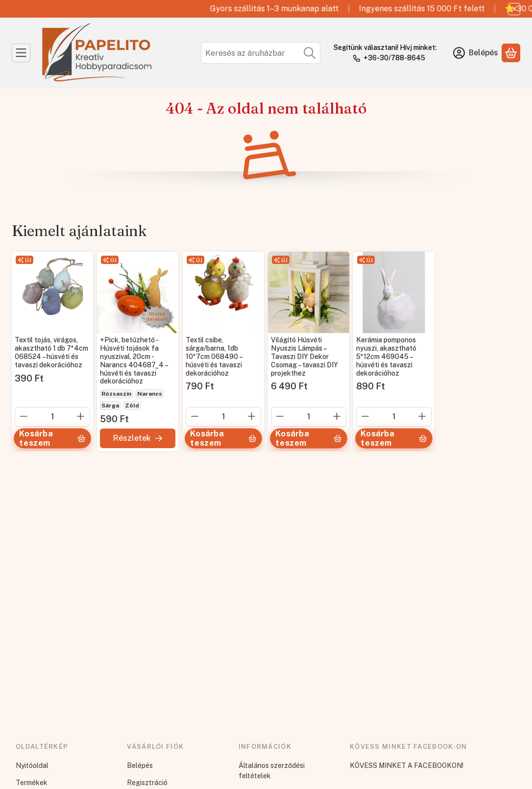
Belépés (140, 765)
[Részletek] (138, 438)
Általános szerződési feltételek (272, 771)
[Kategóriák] (21, 53)
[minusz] (24, 416)
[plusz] (81, 416)
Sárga (110, 406)
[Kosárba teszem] (53, 439)
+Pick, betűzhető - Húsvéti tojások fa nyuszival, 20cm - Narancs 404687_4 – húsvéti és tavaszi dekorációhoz (134, 361)
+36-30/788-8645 (394, 58)
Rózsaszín (116, 394)
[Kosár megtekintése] (511, 53)
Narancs (150, 394)
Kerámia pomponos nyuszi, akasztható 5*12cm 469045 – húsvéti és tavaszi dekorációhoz (386, 357)
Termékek (32, 783)
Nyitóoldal (32, 765)
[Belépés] (476, 53)
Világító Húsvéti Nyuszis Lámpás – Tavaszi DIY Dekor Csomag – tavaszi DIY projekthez (304, 357)
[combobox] (261, 53)
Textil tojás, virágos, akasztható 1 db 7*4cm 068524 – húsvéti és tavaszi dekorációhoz (51, 353)
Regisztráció (147, 783)
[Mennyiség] (52, 417)
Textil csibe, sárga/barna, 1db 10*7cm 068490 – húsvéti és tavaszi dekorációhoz (214, 357)
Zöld (132, 406)
